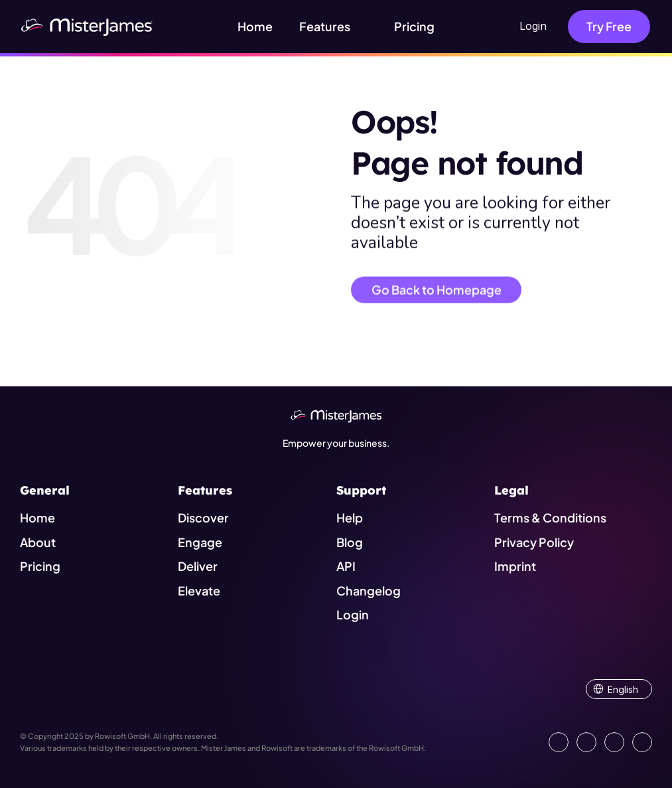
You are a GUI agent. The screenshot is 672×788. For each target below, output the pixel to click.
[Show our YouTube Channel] (642, 742)
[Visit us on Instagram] (614, 742)
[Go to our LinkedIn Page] (559, 742)
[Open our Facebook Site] (586, 742)
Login (533, 26)
